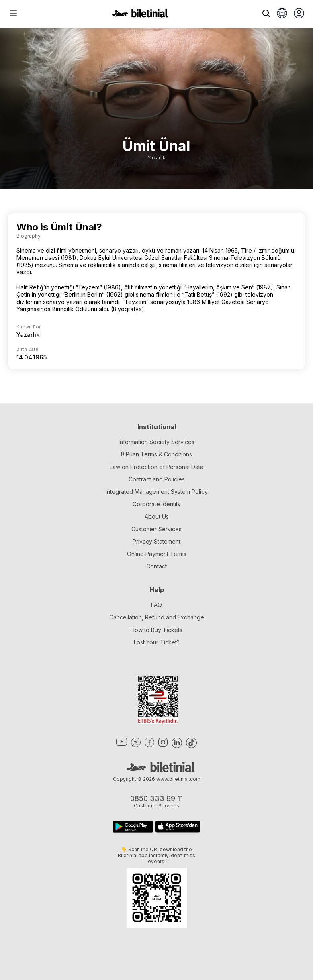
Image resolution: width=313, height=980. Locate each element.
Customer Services (156, 529)
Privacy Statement (156, 541)
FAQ (156, 605)
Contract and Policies (157, 479)
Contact (156, 566)
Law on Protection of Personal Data (156, 467)
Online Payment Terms (157, 554)
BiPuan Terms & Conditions (156, 454)
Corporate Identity (157, 504)
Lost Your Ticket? (157, 642)
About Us (157, 516)
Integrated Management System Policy (157, 492)
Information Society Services (156, 442)
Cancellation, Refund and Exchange (157, 617)
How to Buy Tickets (156, 630)
